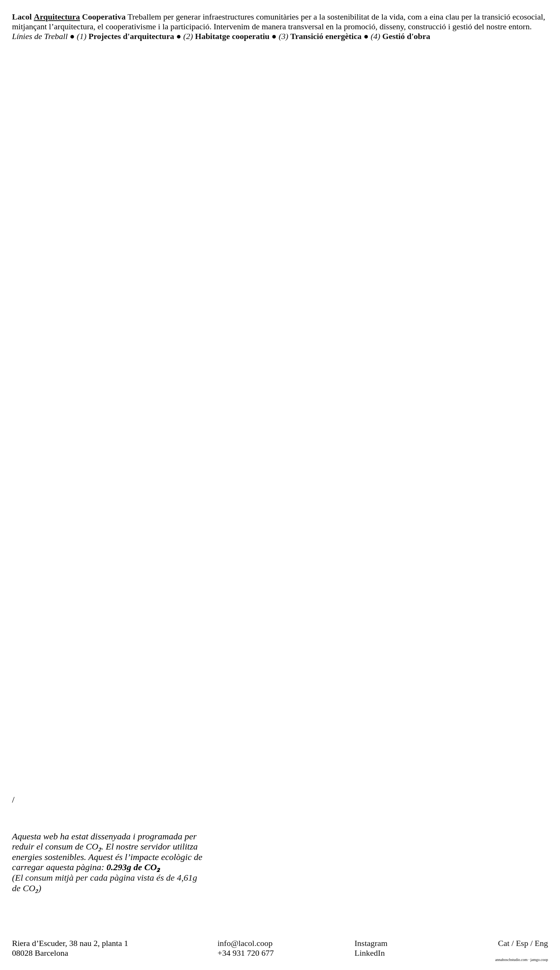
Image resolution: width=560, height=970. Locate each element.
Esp (522, 943)
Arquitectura (57, 17)
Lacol (22, 17)
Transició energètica (327, 36)
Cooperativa (104, 17)
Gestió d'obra (406, 36)
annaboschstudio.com (511, 960)
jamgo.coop (539, 960)
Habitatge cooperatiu (233, 36)
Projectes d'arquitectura (132, 36)
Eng (541, 943)
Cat (504, 943)
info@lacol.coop (245, 943)
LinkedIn (370, 953)
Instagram (371, 943)
